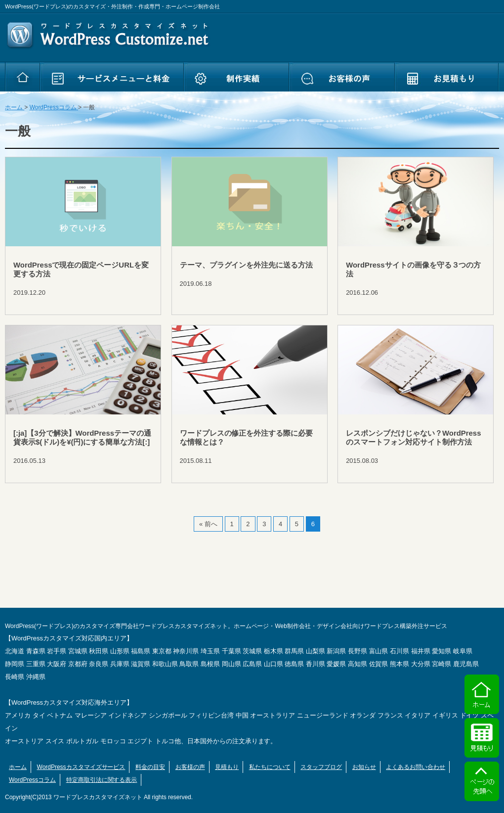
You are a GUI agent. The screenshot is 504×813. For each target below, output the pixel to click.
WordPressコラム (32, 780)
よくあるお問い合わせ (416, 767)
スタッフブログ (321, 767)
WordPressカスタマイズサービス (81, 767)
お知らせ (364, 767)
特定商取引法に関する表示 (102, 780)
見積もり (227, 767)
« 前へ (208, 524)
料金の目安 (150, 767)
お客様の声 (190, 767)
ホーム (18, 767)
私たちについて (270, 767)
